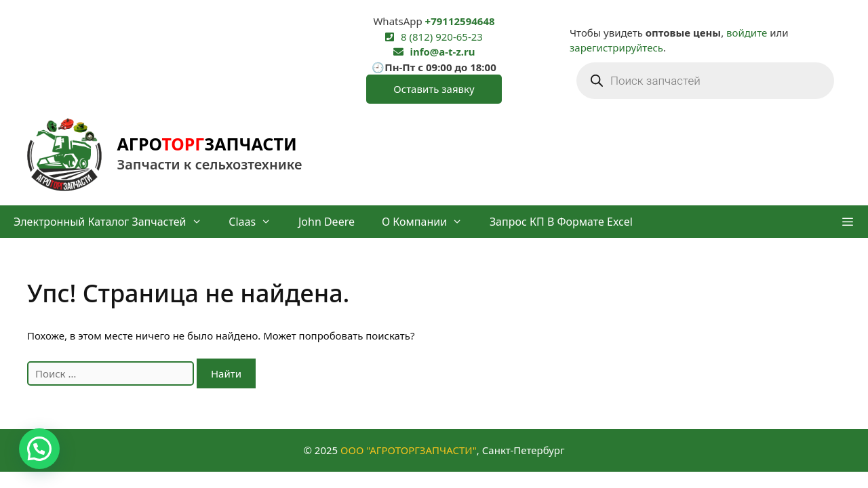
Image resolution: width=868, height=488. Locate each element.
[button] (847, 222)
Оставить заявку (434, 89)
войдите (747, 33)
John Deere (327, 222)
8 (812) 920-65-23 (442, 37)
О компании (429, 222)
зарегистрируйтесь (616, 47)
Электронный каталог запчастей (114, 222)
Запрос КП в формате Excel (561, 222)
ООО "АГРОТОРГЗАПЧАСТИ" (409, 450)
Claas (257, 222)
